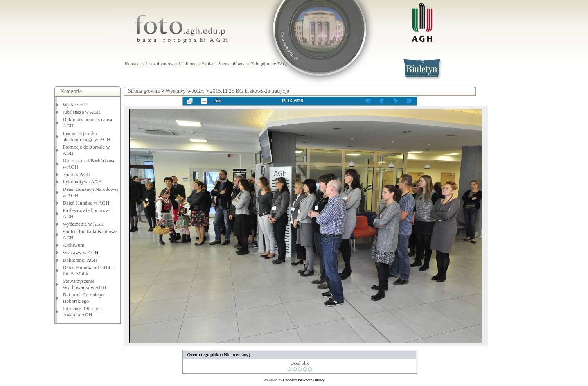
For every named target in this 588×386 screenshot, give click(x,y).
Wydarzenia (75, 105)
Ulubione (188, 64)
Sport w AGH (77, 174)
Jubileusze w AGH (82, 112)
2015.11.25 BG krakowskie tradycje (250, 91)
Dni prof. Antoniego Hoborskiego (83, 298)
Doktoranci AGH (80, 260)
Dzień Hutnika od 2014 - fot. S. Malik (88, 270)
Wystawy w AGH (81, 252)
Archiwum (74, 245)
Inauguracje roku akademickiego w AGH (86, 136)
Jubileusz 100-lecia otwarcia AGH (82, 311)
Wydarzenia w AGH (83, 224)
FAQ (282, 64)
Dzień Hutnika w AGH (86, 203)
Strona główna (232, 64)
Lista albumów (160, 64)
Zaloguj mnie (263, 64)
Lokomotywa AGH (82, 182)
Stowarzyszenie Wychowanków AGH (85, 284)
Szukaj (208, 64)
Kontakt (132, 64)
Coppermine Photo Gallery (304, 380)
